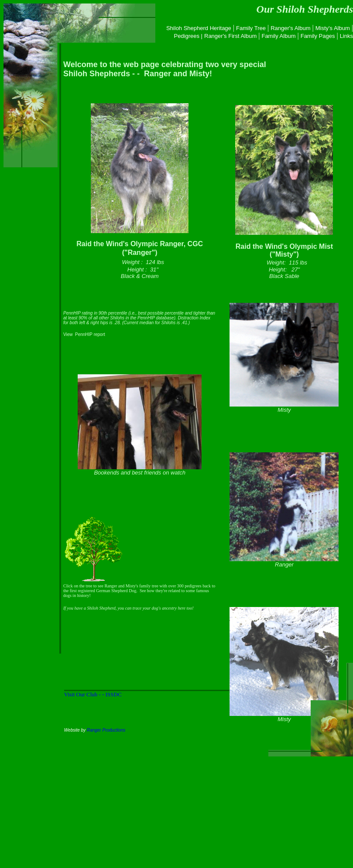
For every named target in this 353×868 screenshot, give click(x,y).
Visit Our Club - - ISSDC (93, 694)
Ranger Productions (106, 730)
